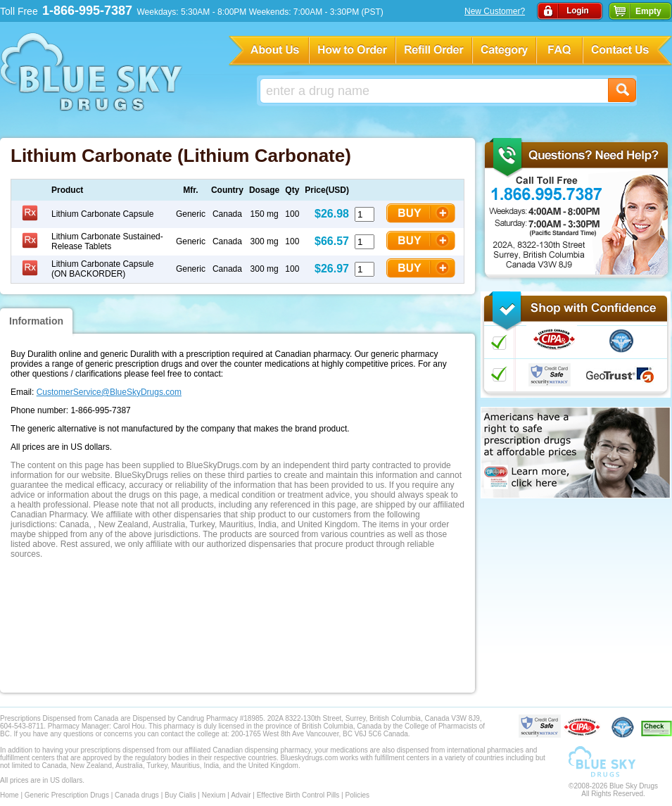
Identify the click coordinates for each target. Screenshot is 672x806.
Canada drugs (137, 795)
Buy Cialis (180, 795)
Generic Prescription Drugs (67, 795)
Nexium (214, 795)
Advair (241, 795)
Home (9, 795)
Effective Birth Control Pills (298, 795)
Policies (357, 795)
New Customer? (495, 11)
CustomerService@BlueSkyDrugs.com (109, 392)
